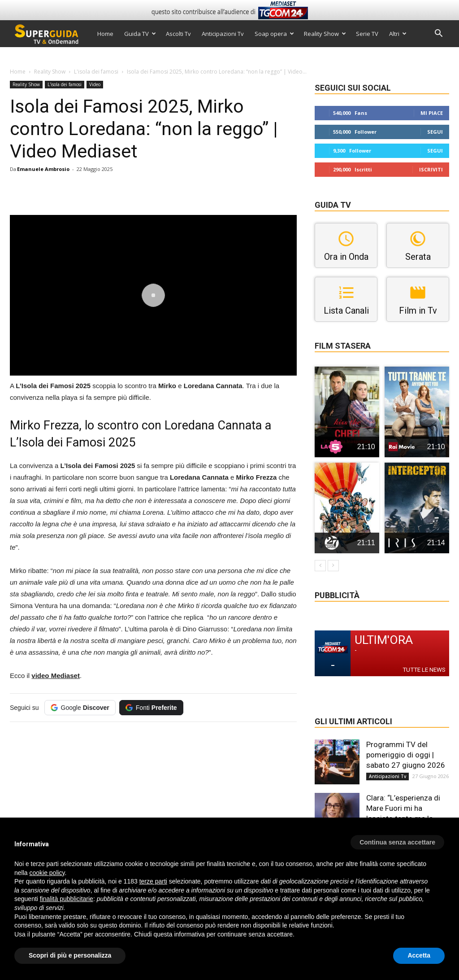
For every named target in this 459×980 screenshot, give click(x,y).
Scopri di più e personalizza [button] (70, 955)
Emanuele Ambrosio (43, 169)
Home (105, 34)
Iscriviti (431, 169)
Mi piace (432, 113)
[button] (438, 34)
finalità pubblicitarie (67, 899)
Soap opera (274, 34)
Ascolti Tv (178, 34)
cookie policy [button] (47, 873)
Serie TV (367, 34)
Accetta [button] (419, 955)
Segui (435, 132)
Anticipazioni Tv (223, 34)
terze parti (153, 881)
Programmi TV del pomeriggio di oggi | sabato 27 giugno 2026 (406, 755)
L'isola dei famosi (96, 72)
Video (95, 84)
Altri (398, 34)
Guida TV (140, 34)
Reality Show (325, 34)
